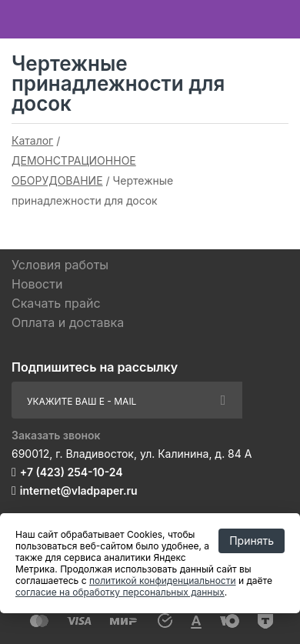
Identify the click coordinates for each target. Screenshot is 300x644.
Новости (37, 284)
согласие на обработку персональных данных (120, 592)
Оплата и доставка (68, 322)
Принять (252, 541)
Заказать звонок (56, 435)
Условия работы (60, 265)
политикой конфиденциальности (163, 581)
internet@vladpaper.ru (79, 491)
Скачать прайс (56, 303)
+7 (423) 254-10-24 (72, 472)
